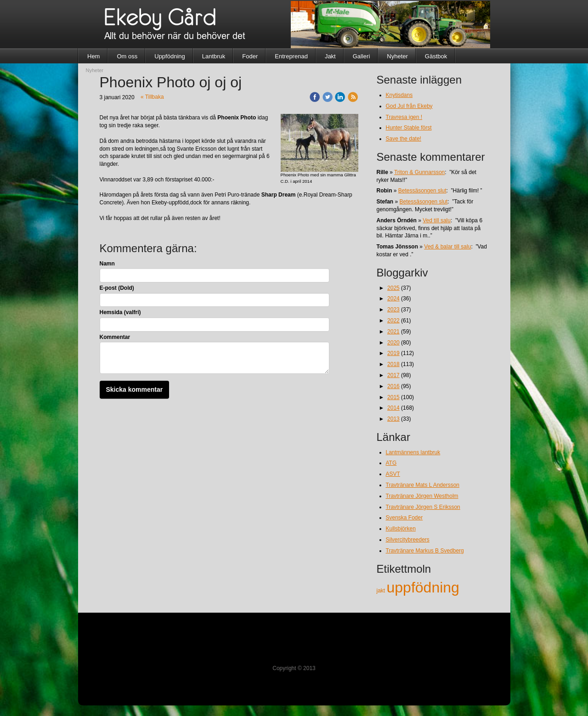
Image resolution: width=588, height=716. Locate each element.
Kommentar (115, 337)
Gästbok (436, 56)
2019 (393, 353)
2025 (393, 288)
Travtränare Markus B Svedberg (425, 551)
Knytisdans (399, 95)
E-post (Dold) (117, 288)
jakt (382, 591)
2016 (393, 386)
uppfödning (423, 587)
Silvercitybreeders (408, 540)
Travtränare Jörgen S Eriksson (423, 507)
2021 (393, 332)
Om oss (127, 56)
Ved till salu (437, 220)
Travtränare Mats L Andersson (423, 485)
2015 (393, 397)
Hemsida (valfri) (120, 312)
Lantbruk (214, 56)
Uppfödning (170, 56)
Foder (250, 56)
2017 (393, 375)
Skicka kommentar (135, 389)
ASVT (393, 474)
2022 (393, 321)
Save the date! (404, 139)
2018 (393, 364)
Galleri (362, 56)
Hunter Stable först (409, 128)
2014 (393, 408)
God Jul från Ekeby (409, 106)
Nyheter (397, 56)
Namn (107, 264)
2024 (393, 299)
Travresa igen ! (404, 117)
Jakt (330, 56)
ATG (391, 463)
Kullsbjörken (401, 529)
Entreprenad (291, 56)
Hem (93, 56)
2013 (393, 419)
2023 (393, 310)
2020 (393, 343)
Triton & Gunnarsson (419, 172)
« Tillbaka (152, 97)
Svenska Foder (404, 518)
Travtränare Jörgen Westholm (422, 496)
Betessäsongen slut (422, 191)
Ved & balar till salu (447, 247)
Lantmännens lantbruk (413, 452)
